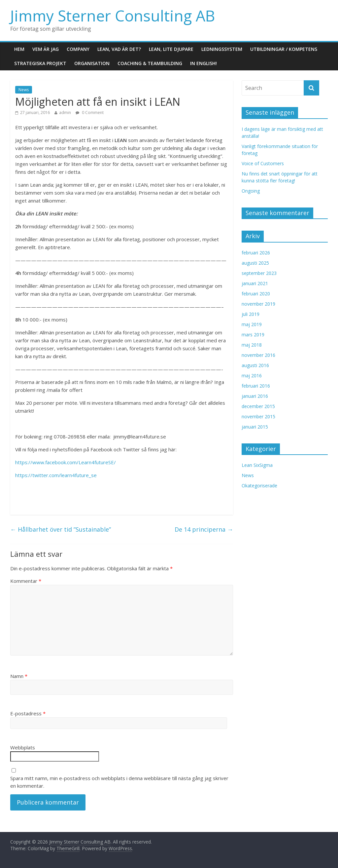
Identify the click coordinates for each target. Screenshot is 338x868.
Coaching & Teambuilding (150, 63)
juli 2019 (251, 314)
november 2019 (258, 304)
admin (65, 113)
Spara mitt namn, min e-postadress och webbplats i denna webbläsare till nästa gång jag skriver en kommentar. (119, 782)
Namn (19, 676)
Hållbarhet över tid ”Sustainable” (61, 529)
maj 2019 (252, 324)
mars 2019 (253, 335)
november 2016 (258, 355)
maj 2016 (252, 376)
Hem (19, 49)
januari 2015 (255, 427)
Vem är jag (46, 49)
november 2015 (258, 416)
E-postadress (28, 713)
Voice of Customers (263, 163)
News (24, 90)
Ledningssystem (222, 49)
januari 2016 (255, 396)
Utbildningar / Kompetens (284, 49)
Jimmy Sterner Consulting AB (113, 16)
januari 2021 (255, 283)
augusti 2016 (255, 365)
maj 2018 (252, 345)
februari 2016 (256, 386)
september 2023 (259, 273)
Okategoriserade (259, 486)
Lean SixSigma (257, 465)
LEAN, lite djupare (171, 49)
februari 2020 (256, 294)
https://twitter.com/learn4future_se (56, 475)
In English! (203, 63)
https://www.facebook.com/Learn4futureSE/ (66, 462)
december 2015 (258, 406)
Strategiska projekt (40, 63)
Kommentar (26, 581)
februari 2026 (256, 253)
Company (78, 49)
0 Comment (90, 113)
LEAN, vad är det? (119, 49)
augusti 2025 (255, 263)
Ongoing (251, 191)
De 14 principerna (204, 529)
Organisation (92, 63)
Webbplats (23, 747)
